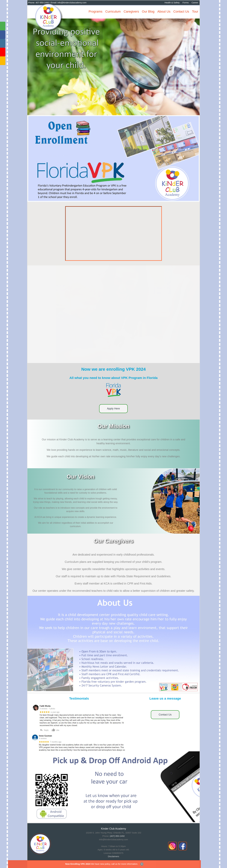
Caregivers (131, 11)
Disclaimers (113, 856)
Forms (186, 3)
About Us (164, 11)
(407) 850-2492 (117, 836)
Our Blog (148, 11)
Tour (195, 11)
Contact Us (181, 11)
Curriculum (113, 11)
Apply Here (113, 409)
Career (195, 3)
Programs (95, 11)
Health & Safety (172, 3)
